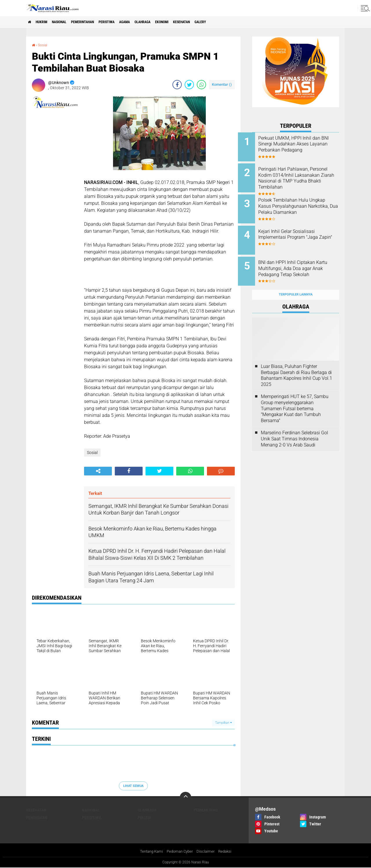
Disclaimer (207, 852)
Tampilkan (223, 723)
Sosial (44, 45)
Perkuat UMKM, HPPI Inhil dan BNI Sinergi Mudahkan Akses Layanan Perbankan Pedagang (303, 147)
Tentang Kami (149, 852)
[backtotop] (185, 798)
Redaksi (227, 852)
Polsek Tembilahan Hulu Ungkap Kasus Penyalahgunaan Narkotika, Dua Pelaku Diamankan (301, 206)
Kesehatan (221, 22)
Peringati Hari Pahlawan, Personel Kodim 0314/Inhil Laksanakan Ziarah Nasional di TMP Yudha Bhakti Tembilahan (302, 179)
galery (245, 22)
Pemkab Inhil (206, 810)
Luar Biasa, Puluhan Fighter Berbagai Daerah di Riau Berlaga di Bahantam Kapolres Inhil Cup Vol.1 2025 (297, 364)
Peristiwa (128, 22)
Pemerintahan (98, 22)
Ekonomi (197, 22)
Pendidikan (37, 818)
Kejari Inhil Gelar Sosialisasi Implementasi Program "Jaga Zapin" (302, 232)
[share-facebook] (177, 85)
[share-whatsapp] (201, 85)
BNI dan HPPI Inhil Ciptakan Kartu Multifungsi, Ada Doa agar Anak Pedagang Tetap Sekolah (301, 264)
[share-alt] (98, 471)
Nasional (69, 22)
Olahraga (173, 22)
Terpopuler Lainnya (296, 283)
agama (151, 22)
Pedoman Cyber (180, 852)
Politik (144, 818)
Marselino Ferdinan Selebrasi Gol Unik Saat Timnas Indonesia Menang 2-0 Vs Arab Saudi (294, 427)
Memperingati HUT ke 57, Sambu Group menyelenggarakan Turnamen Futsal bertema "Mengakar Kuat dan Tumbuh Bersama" (295, 397)
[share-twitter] (189, 85)
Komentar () (222, 84)
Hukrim (46, 22)
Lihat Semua (133, 786)
